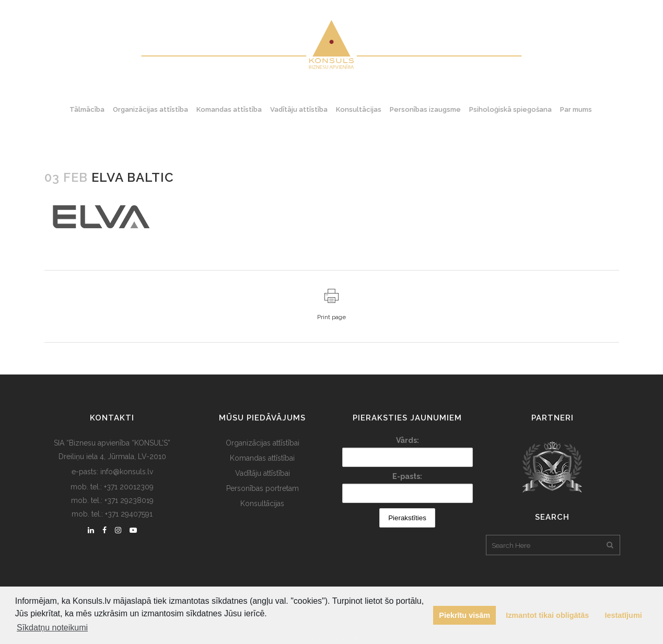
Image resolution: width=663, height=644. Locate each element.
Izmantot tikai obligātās (547, 615)
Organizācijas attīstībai (263, 443)
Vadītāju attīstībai (263, 473)
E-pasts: (407, 476)
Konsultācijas (262, 504)
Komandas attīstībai (262, 458)
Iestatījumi (624, 615)
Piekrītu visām (464, 615)
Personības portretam (263, 488)
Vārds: (408, 440)
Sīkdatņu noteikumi (52, 628)
